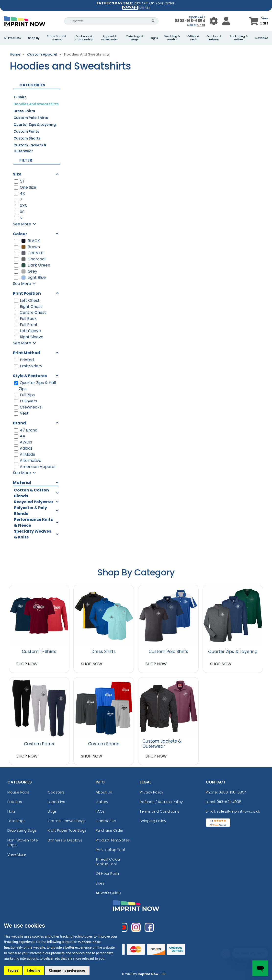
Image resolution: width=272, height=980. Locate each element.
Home (15, 54)
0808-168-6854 (190, 21)
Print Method (27, 353)
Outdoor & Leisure (214, 38)
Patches (15, 802)
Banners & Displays (65, 840)
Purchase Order (110, 830)
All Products (12, 38)
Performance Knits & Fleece (33, 522)
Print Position (27, 293)
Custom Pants (26, 131)
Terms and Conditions (159, 811)
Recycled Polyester (34, 502)
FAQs (100, 811)
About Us (104, 792)
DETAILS (145, 8)
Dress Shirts (24, 111)
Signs (154, 38)
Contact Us (106, 821)
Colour (20, 234)
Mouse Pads (18, 792)
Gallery (102, 802)
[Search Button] (153, 21)
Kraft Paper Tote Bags (67, 830)
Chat (201, 25)
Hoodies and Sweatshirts (36, 104)
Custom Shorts (27, 138)
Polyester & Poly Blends (30, 511)
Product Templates (113, 840)
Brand (19, 423)
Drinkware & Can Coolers (84, 38)
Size (17, 174)
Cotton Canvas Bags (67, 821)
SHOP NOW (27, 664)
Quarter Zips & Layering (35, 125)
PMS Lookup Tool (110, 850)
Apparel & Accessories (109, 38)
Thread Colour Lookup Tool (108, 862)
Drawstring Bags (22, 830)
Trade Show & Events (57, 38)
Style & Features (30, 376)
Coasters (56, 792)
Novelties (262, 38)
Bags (52, 811)
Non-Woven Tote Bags (23, 842)
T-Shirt (20, 97)
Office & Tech (193, 38)
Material (22, 483)
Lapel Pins (56, 802)
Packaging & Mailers (239, 38)
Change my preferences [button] (67, 970)
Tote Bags (16, 821)
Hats (11, 811)
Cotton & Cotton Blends (31, 493)
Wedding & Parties (172, 38)
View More (17, 854)
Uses (100, 883)
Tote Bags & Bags (135, 38)
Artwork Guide (108, 893)
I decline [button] (34, 970)
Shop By (34, 38)
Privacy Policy (151, 792)
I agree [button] (13, 970)
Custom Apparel (42, 54)
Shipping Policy (153, 821)
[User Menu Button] (214, 21)
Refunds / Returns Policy (161, 802)
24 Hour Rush (107, 873)
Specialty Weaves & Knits (33, 534)
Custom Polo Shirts (31, 118)
